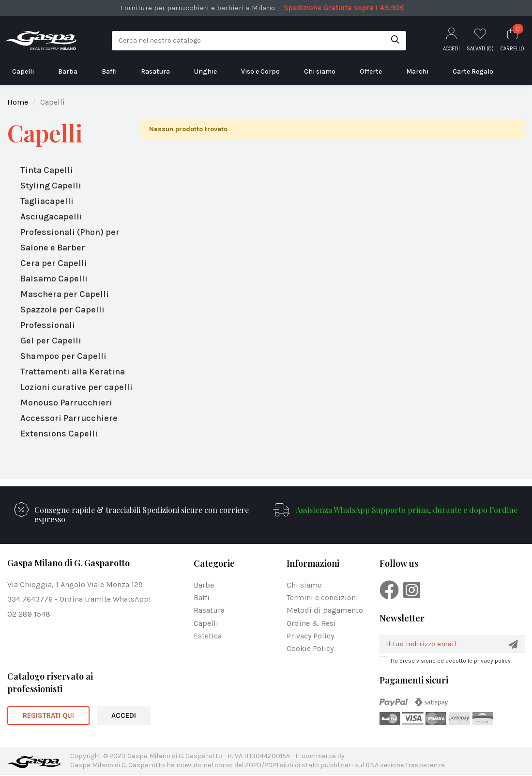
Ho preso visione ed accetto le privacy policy (451, 662)
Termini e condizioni (322, 598)
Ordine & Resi (311, 623)
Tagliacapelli (47, 201)
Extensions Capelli (59, 434)
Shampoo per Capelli (63, 356)
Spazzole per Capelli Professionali (62, 317)
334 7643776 (30, 599)
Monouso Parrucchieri (66, 403)
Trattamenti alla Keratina (73, 372)
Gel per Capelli (51, 341)
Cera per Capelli (54, 263)
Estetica (208, 636)
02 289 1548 (29, 614)
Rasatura (209, 610)
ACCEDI (124, 716)
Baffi (202, 598)
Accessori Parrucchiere (69, 418)
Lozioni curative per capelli (76, 387)
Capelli (45, 133)
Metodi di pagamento (325, 610)
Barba (204, 585)
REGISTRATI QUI (48, 716)
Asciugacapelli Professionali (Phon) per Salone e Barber (70, 232)
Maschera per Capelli (65, 294)
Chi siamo (304, 585)
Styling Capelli (51, 186)
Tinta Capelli (47, 170)
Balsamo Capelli (54, 279)
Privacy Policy (310, 636)
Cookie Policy (310, 648)
